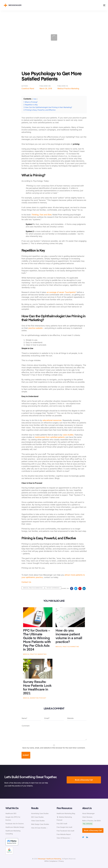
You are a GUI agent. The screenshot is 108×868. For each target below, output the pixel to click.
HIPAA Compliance (51, 861)
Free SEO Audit (62, 824)
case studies (68, 435)
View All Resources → (64, 838)
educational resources (52, 420)
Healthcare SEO (11, 813)
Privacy (61, 861)
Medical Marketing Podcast (35, 698)
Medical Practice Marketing (68, 88)
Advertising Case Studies (40, 813)
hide (35, 99)
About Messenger (88, 813)
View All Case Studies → (40, 828)
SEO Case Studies (37, 817)
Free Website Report (64, 834)
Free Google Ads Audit (64, 827)
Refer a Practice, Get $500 (91, 821)
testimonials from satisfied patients (50, 437)
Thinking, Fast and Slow (41, 215)
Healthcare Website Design (15, 827)
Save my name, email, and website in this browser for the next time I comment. (54, 748)
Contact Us (26, 582)
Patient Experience (53, 588)
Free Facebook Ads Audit (65, 831)
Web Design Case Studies (40, 824)
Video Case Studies (38, 821)
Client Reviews (87, 817)
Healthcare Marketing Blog (66, 813)
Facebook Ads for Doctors (15, 824)
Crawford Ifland (28, 88)
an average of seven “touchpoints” (61, 292)
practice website (36, 328)
